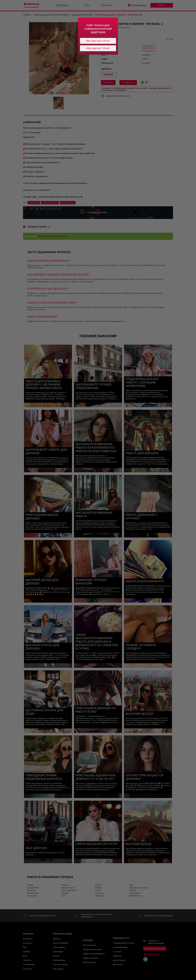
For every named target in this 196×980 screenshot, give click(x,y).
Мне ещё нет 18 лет (98, 48)
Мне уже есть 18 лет (98, 41)
